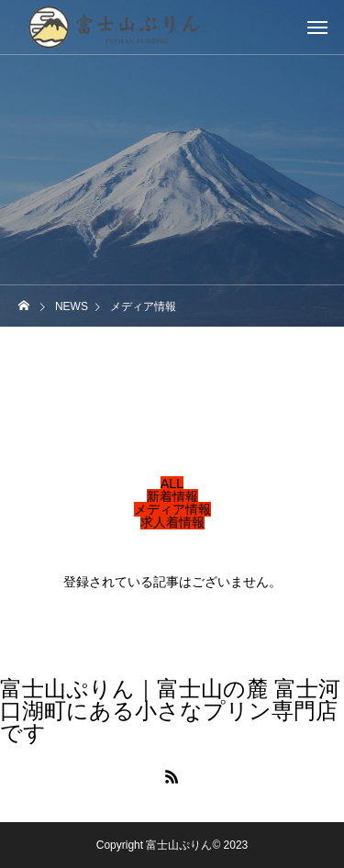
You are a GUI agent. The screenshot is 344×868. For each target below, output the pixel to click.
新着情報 (172, 496)
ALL (172, 484)
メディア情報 (172, 509)
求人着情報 (172, 522)
